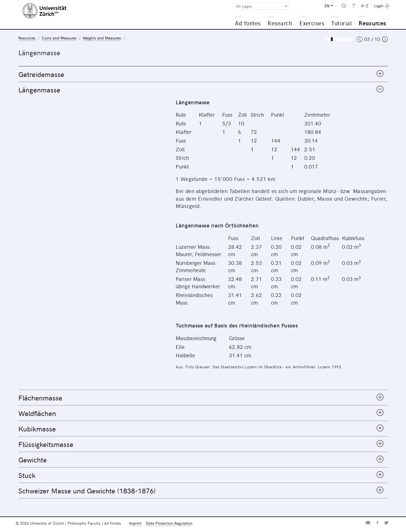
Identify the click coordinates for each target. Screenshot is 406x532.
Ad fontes (248, 23)
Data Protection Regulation (169, 523)
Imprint (135, 523)
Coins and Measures (59, 38)
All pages (244, 6)
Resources (372, 23)
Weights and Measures (102, 38)
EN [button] (327, 6)
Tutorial (341, 23)
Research (280, 23)
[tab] (203, 74)
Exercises (312, 23)
